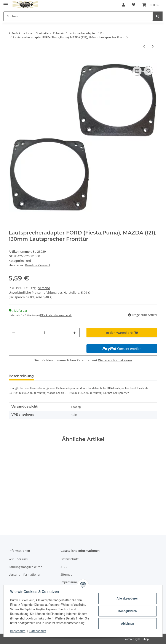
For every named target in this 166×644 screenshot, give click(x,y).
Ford (28, 261)
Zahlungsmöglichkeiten (26, 567)
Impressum (18, 631)
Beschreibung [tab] (21, 376)
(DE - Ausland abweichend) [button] (55, 315)
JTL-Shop (144, 639)
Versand (44, 288)
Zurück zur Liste (22, 33)
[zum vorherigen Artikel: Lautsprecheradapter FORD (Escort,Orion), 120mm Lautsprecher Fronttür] (144, 46)
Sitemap (66, 574)
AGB (64, 567)
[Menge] (44, 333)
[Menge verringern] (14, 333)
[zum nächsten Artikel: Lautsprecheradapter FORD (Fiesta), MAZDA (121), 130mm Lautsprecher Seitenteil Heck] (153, 46)
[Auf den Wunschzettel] (148, 71)
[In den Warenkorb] (12, 60)
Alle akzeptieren (127, 598)
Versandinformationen (25, 574)
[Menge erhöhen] (75, 333)
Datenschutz (38, 631)
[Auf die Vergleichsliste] (137, 71)
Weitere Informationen (115, 360)
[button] (123, 5)
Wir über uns (18, 559)
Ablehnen (127, 624)
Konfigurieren (127, 611)
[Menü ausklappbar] (6, 3)
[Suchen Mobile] (78, 16)
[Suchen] (158, 16)
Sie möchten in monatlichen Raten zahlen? (83, 360)
